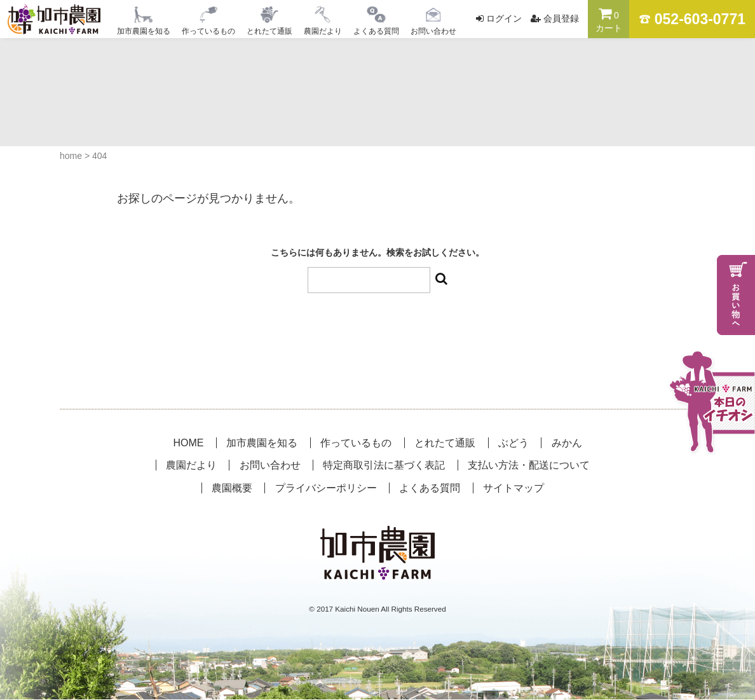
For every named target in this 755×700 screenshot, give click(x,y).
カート (609, 20)
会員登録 (561, 18)
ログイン (504, 18)
